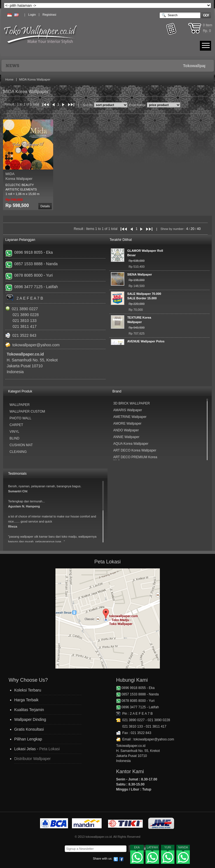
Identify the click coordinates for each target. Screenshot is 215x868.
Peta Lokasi (49, 749)
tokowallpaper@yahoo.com (36, 345)
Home (9, 79)
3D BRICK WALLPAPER (131, 403)
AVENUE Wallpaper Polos (146, 341)
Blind (14, 438)
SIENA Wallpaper (139, 274)
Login (32, 15)
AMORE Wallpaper (127, 424)
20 (192, 229)
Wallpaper (20, 405)
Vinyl (14, 432)
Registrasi (49, 15)
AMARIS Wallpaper (128, 410)
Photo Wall (20, 418)
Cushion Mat (21, 445)
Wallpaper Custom (27, 411)
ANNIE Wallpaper (126, 437)
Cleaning (18, 452)
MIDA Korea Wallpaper (35, 79)
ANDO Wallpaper (126, 430)
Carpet (16, 425)
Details (45, 206)
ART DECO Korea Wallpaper (135, 450)
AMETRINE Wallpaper (130, 417)
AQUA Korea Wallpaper (131, 444)
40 (199, 229)
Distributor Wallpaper (32, 759)
